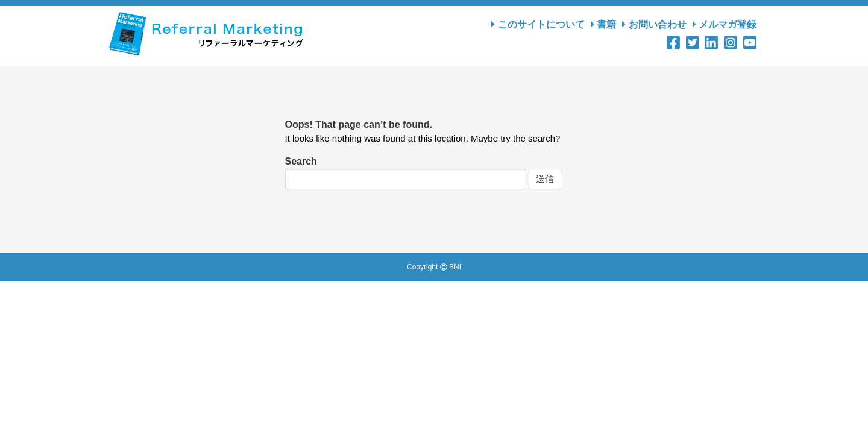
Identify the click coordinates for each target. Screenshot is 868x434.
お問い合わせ (654, 24)
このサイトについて (538, 24)
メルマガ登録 (725, 24)
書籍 (603, 24)
